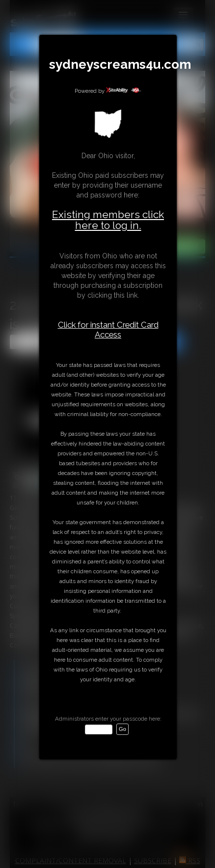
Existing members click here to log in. (108, 220)
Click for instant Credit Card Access (108, 330)
